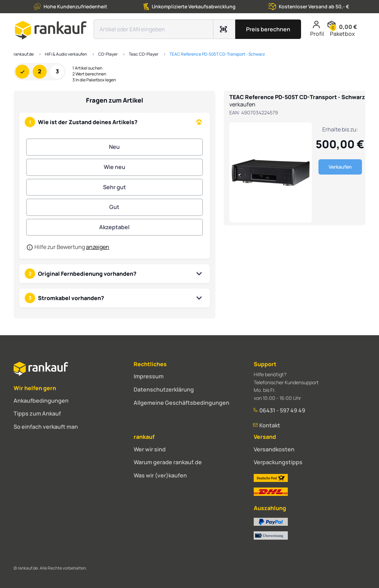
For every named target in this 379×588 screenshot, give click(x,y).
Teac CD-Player (144, 54)
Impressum (149, 376)
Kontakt (267, 425)
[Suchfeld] (153, 29)
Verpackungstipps (278, 462)
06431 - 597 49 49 (279, 410)
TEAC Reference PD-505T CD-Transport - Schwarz (217, 54)
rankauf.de (24, 54)
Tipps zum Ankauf (37, 413)
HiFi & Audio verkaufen (66, 54)
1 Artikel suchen (87, 68)
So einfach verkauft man (46, 427)
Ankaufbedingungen (41, 401)
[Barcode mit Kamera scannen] (224, 29)
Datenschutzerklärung (164, 389)
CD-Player (108, 54)
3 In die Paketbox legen (94, 80)
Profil (317, 29)
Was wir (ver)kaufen (160, 475)
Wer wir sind (150, 449)
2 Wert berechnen (89, 74)
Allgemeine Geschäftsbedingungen (181, 403)
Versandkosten (274, 449)
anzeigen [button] (98, 247)
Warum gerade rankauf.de (168, 462)
